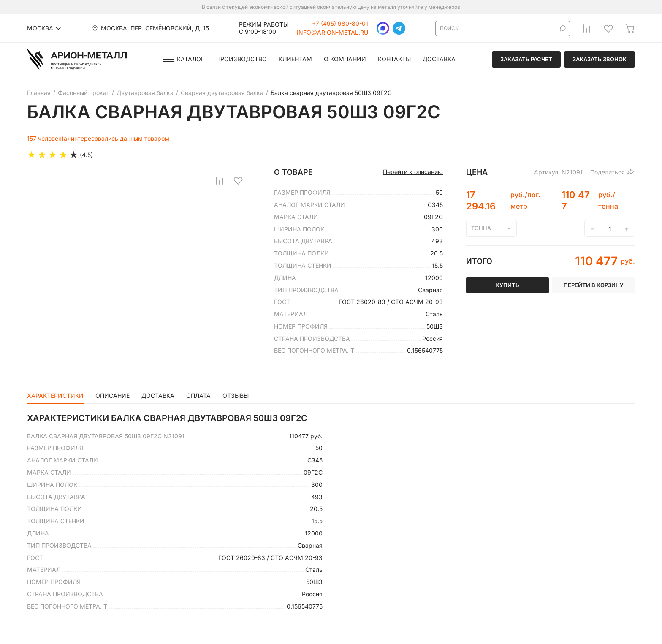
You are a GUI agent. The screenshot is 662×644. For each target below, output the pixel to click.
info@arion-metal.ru (332, 33)
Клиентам (295, 59)
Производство (241, 59)
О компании (345, 59)
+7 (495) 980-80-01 (340, 24)
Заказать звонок (600, 59)
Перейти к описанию (413, 172)
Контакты (394, 59)
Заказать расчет (526, 59)
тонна (481, 228)
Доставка (439, 59)
